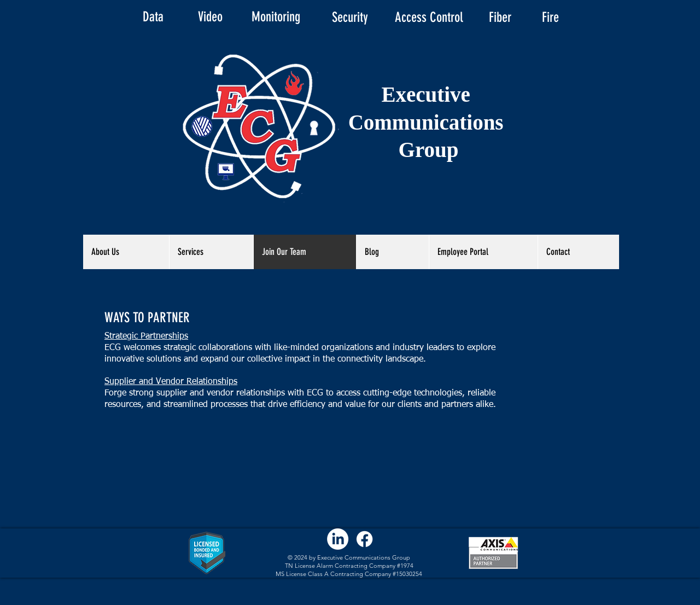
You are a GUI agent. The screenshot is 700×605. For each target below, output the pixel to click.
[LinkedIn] (338, 539)
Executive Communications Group (429, 122)
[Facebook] (364, 539)
